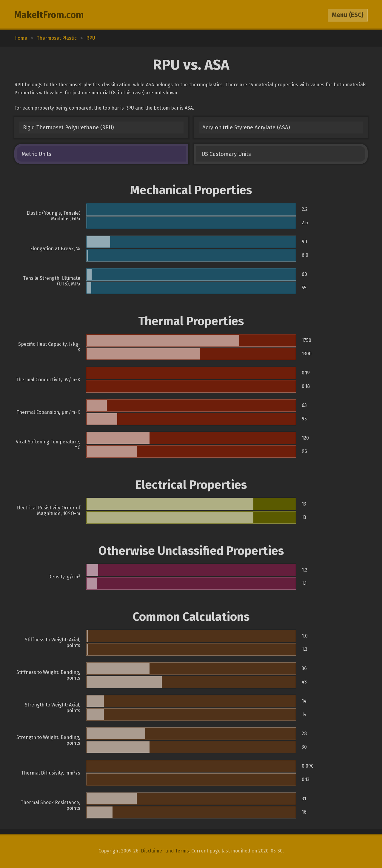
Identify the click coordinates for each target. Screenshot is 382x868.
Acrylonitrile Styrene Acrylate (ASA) (246, 127)
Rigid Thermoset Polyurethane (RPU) (68, 127)
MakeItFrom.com (49, 15)
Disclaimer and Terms (165, 851)
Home (21, 38)
